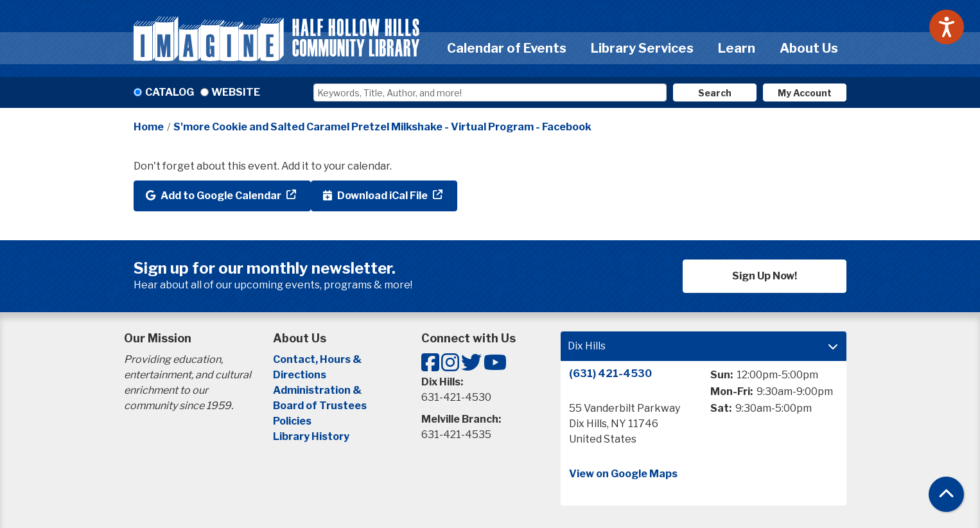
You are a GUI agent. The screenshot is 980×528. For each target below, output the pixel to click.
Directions (300, 375)
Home (149, 127)
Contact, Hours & (318, 359)
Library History (311, 436)
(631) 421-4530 (610, 374)
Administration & (318, 390)
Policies (292, 421)
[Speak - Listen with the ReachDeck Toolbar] (947, 27)
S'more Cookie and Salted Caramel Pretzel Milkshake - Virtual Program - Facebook (382, 127)
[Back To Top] (946, 494)
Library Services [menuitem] (642, 48)
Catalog (170, 92)
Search (715, 93)
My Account (805, 93)
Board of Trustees (320, 406)
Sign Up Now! (765, 276)
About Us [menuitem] (809, 48)
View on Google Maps (623, 474)
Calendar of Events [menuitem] (507, 48)
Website (236, 92)
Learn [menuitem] (737, 48)
